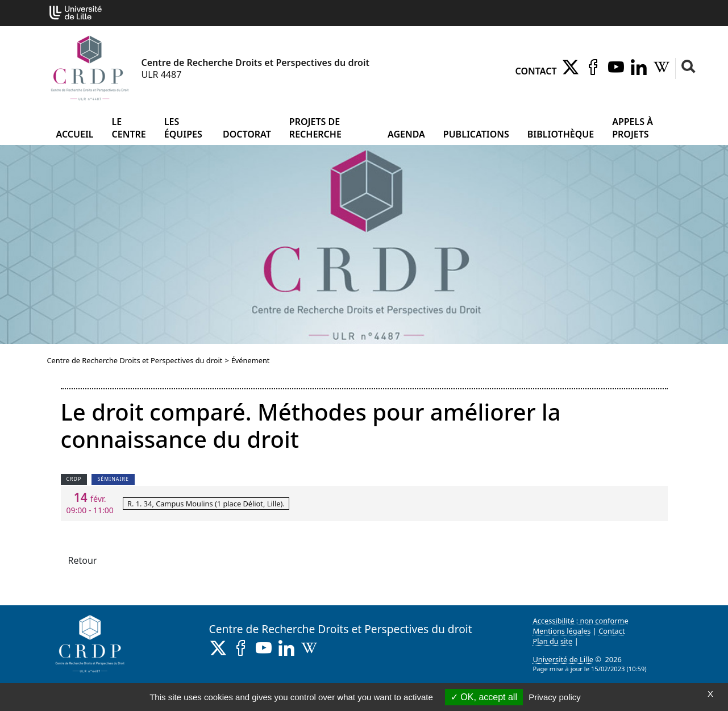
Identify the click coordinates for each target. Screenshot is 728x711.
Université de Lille (563, 659)
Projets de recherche (315, 128)
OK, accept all (484, 697)
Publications (476, 134)
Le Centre (129, 128)
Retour (83, 560)
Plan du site (553, 641)
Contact (536, 71)
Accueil (75, 134)
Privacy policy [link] (555, 697)
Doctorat (247, 134)
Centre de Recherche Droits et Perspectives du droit (135, 360)
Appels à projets (633, 128)
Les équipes (183, 128)
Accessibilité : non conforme (581, 621)
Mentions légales (562, 631)
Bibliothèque (561, 134)
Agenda (406, 134)
